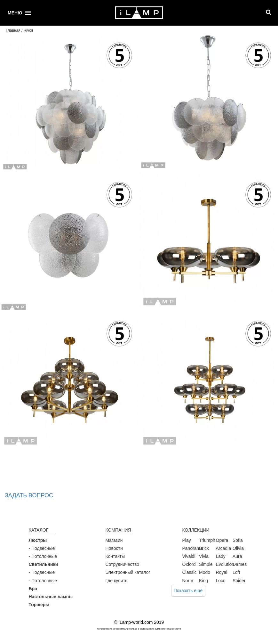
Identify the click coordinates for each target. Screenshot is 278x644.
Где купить (117, 581)
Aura (237, 556)
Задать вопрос (29, 495)
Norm (188, 581)
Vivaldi (189, 556)
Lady (221, 556)
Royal (222, 572)
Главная (13, 30)
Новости (114, 548)
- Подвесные (42, 548)
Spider (239, 581)
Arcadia (223, 548)
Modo (205, 572)
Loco (221, 581)
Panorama (193, 548)
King (203, 581)
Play (187, 540)
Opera (222, 540)
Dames (240, 564)
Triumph (207, 540)
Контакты (115, 556)
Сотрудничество (122, 564)
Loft (236, 572)
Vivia (204, 556)
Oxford (189, 564)
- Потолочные (43, 556)
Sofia (238, 540)
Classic (190, 572)
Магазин (114, 540)
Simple (206, 564)
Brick (204, 548)
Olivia (238, 548)
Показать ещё (188, 591)
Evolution (225, 564)
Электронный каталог (128, 572)
